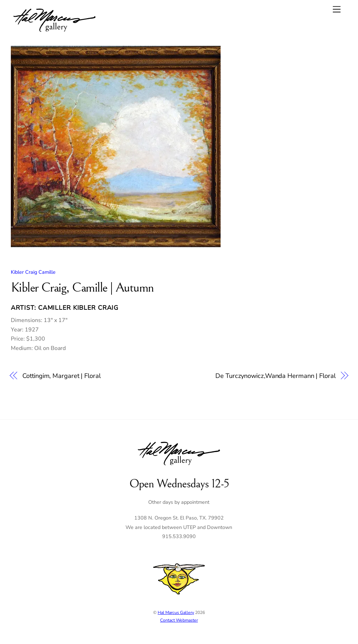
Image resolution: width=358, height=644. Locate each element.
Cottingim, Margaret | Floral (61, 376)
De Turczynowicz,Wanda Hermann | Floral (275, 376)
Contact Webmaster (179, 620)
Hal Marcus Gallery (176, 613)
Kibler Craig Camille (33, 272)
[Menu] (337, 9)
